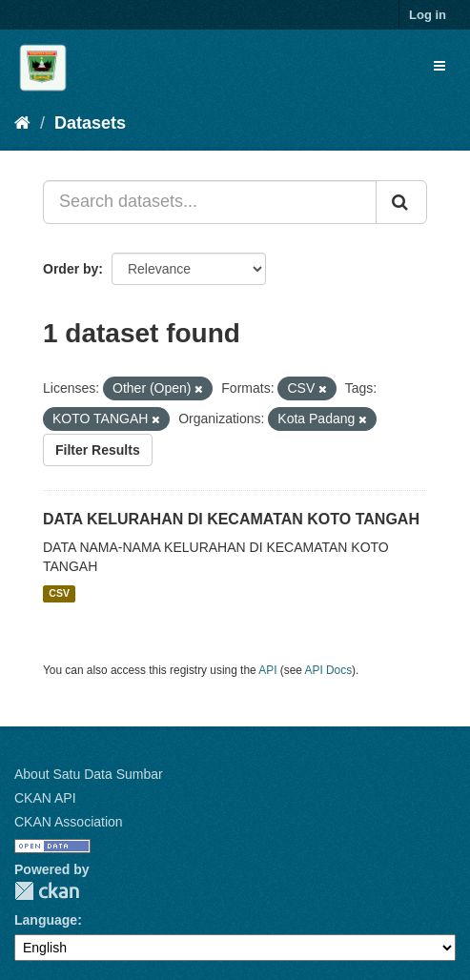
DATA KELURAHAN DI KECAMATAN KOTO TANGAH (231, 519)
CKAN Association (69, 822)
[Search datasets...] (210, 202)
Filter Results (98, 450)
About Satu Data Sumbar (89, 774)
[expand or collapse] (439, 66)
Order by (71, 269)
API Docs (329, 670)
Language (46, 920)
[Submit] (401, 202)
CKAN (47, 891)
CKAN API (45, 798)
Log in (428, 15)
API (267, 670)
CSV (59, 594)
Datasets (90, 123)
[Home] (22, 123)
